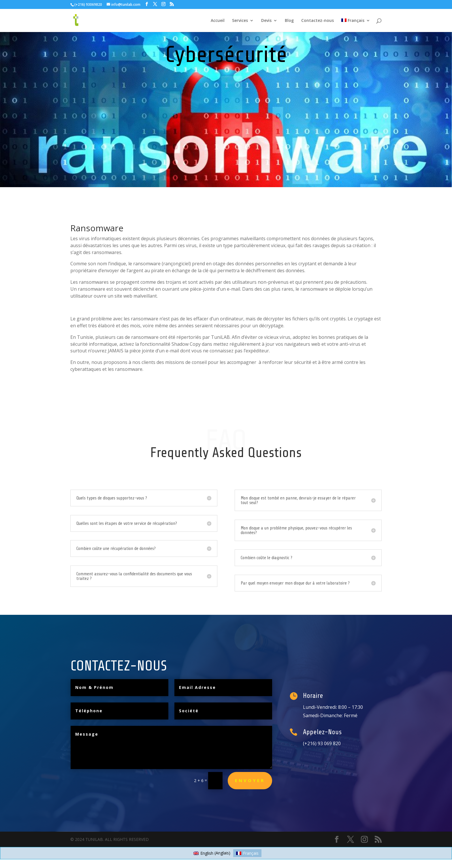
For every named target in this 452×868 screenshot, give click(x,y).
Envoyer (250, 780)
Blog (289, 21)
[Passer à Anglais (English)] (212, 853)
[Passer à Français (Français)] (247, 853)
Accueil (218, 21)
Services (240, 21)
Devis (266, 21)
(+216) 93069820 (88, 4)
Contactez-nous (318, 21)
